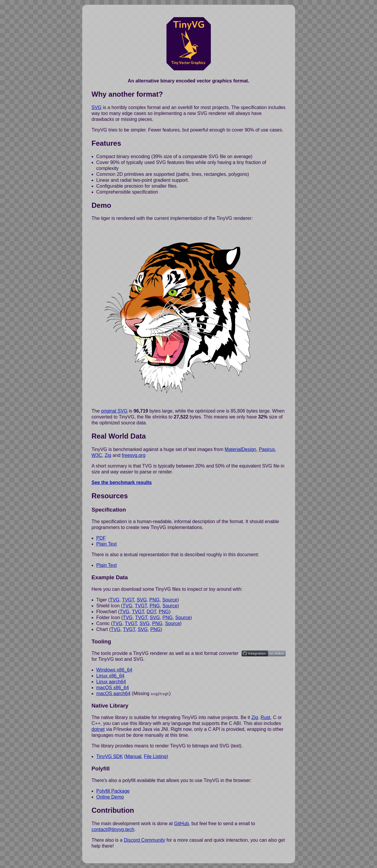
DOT (151, 612)
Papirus (267, 449)
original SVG (114, 411)
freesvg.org (134, 455)
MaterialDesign (241, 449)
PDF (101, 538)
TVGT (128, 600)
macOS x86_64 (113, 688)
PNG (154, 600)
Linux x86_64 (110, 676)
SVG (97, 107)
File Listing (155, 756)
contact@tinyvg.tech (113, 829)
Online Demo (110, 797)
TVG (115, 600)
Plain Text (107, 544)
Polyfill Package (113, 791)
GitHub (182, 823)
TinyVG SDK (110, 756)
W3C (97, 455)
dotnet (98, 729)
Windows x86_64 (114, 670)
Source (170, 600)
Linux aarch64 (111, 682)
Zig (108, 455)
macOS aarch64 (114, 693)
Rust (265, 717)
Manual (133, 756)
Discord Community (145, 840)
